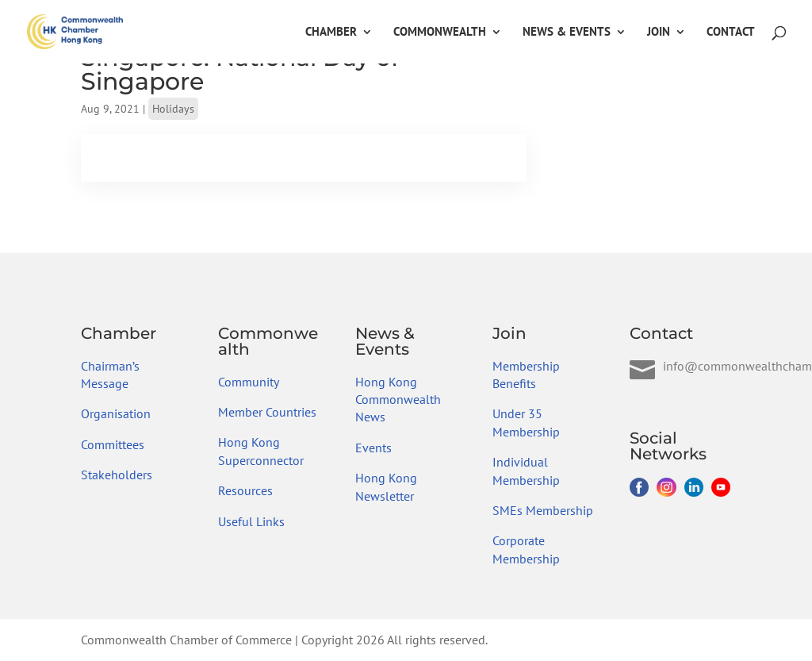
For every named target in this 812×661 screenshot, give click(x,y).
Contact (731, 33)
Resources (245, 490)
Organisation (116, 413)
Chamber (331, 33)
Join (659, 33)
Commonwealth (440, 33)
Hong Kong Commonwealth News (398, 400)
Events (373, 448)
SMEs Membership (543, 510)
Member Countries (267, 412)
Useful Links (251, 521)
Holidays (173, 109)
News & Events (567, 33)
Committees (113, 444)
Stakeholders (117, 475)
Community (249, 382)
